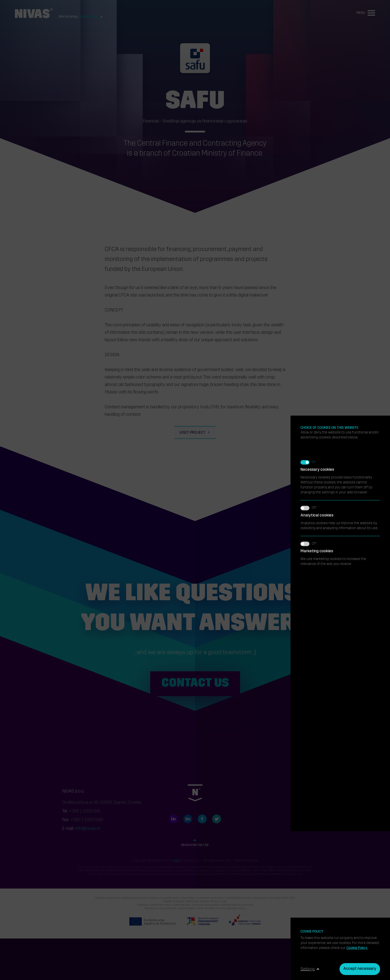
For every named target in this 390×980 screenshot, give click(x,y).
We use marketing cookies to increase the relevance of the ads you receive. (340, 334)
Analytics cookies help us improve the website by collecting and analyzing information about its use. (340, 298)
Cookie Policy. (357, 948)
